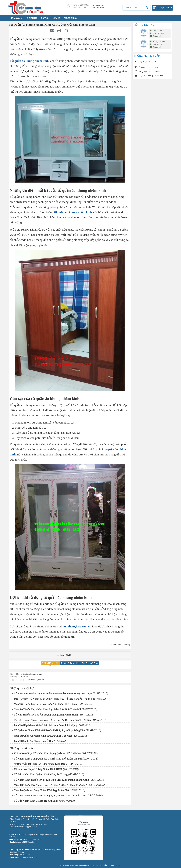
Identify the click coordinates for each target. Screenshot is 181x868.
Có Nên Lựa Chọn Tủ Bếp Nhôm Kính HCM (37, 769)
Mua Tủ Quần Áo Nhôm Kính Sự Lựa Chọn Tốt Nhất (42, 736)
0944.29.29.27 (157, 44)
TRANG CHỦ (17, 18)
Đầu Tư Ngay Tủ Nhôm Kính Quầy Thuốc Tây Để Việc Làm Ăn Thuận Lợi (53, 699)
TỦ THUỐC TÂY (90, 663)
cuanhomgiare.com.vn (77, 626)
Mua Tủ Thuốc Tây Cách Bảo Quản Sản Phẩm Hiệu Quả (44, 704)
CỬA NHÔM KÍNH (50, 663)
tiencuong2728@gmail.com (26, 842)
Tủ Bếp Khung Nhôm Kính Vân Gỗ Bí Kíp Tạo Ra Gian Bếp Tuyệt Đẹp (51, 720)
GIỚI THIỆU (32, 18)
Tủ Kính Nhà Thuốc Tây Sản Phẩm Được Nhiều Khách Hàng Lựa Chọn (52, 694)
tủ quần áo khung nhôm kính (73, 212)
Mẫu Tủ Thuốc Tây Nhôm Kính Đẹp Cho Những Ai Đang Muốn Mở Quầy (53, 785)
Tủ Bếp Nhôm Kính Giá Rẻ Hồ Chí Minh (35, 801)
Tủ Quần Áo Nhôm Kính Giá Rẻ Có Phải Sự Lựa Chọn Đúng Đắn (48, 730)
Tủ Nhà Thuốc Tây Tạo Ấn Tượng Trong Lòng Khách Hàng (45, 715)
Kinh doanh (157, 31)
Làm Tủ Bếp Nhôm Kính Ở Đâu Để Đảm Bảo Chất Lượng (44, 725)
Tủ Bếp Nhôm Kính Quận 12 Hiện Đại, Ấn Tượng (40, 774)
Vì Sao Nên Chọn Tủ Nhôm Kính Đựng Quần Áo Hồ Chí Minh (46, 753)
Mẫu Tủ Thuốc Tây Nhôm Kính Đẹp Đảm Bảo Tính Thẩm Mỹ (46, 709)
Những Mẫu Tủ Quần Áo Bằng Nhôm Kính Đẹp (39, 764)
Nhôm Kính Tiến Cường (86, 865)
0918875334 (98, 6)
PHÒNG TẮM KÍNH (71, 663)
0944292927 (98, 8)
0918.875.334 (157, 33)
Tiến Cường (115, 865)
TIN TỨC (45, 18)
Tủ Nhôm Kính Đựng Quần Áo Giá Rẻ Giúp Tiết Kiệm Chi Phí (47, 759)
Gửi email (155, 36)
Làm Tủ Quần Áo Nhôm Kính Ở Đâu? (33, 741)
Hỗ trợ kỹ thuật (159, 42)
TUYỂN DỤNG (70, 18)
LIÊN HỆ (56, 18)
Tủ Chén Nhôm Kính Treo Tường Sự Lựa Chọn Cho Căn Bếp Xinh (49, 796)
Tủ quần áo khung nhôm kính (29, 61)
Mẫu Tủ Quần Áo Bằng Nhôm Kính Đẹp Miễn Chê (40, 790)
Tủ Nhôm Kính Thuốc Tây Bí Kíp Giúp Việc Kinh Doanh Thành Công (50, 780)
